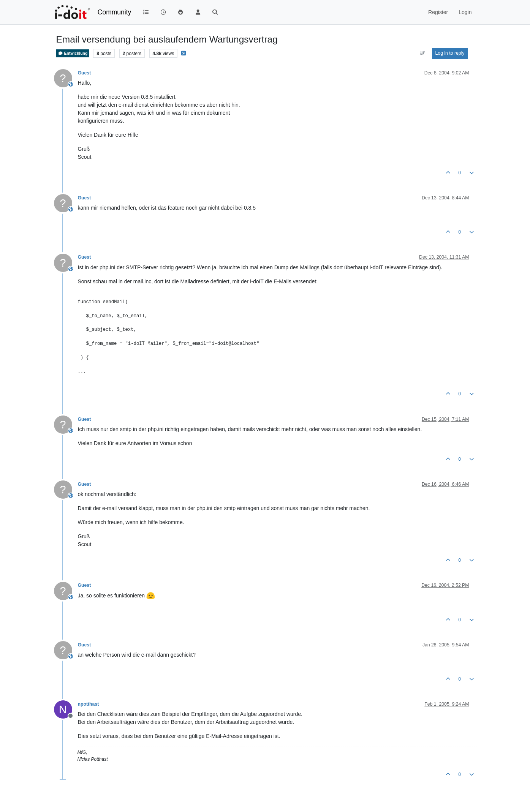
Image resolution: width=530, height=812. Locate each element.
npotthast (89, 704)
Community (115, 12)
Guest (85, 73)
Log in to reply (450, 53)
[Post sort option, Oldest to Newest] (422, 53)
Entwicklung (73, 53)
